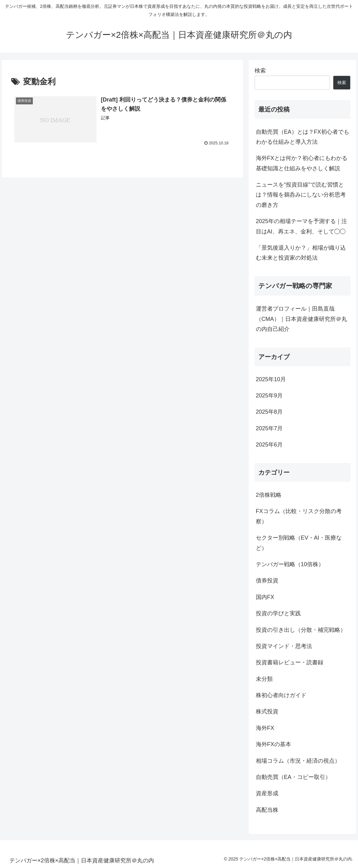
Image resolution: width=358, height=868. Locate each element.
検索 (260, 71)
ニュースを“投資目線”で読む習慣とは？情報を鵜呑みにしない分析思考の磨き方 (301, 195)
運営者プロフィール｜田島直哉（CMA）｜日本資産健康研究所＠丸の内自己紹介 (301, 319)
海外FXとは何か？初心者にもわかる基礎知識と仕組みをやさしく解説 (302, 163)
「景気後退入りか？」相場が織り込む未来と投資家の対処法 (301, 253)
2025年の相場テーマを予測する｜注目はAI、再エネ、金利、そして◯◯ (301, 226)
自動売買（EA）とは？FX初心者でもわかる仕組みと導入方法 (303, 137)
